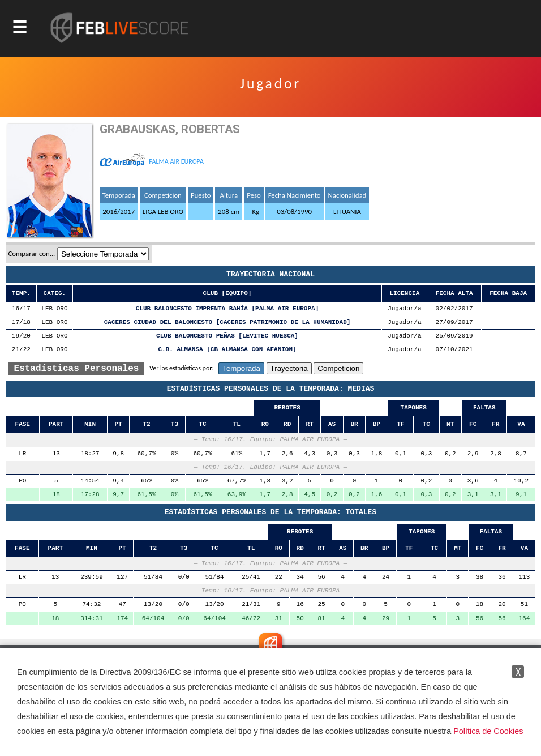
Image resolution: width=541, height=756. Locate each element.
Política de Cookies (488, 731)
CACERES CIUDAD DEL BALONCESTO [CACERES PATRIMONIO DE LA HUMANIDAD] (227, 323)
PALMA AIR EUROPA (176, 161)
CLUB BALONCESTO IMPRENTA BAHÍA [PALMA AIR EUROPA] (227, 309)
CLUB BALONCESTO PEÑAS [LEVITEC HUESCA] (227, 336)
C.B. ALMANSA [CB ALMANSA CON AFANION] (227, 350)
